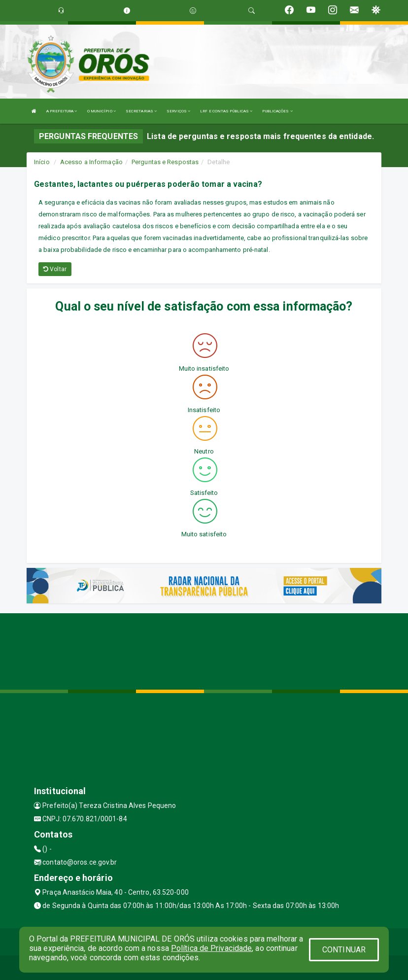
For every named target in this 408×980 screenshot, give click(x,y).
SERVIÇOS (178, 111)
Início (42, 162)
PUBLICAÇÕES (277, 111)
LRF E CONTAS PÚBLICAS (226, 111)
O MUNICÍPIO (102, 111)
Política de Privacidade (211, 948)
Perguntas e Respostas (165, 162)
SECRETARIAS (141, 111)
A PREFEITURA (62, 111)
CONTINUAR (344, 950)
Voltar (55, 269)
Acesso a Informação (91, 162)
